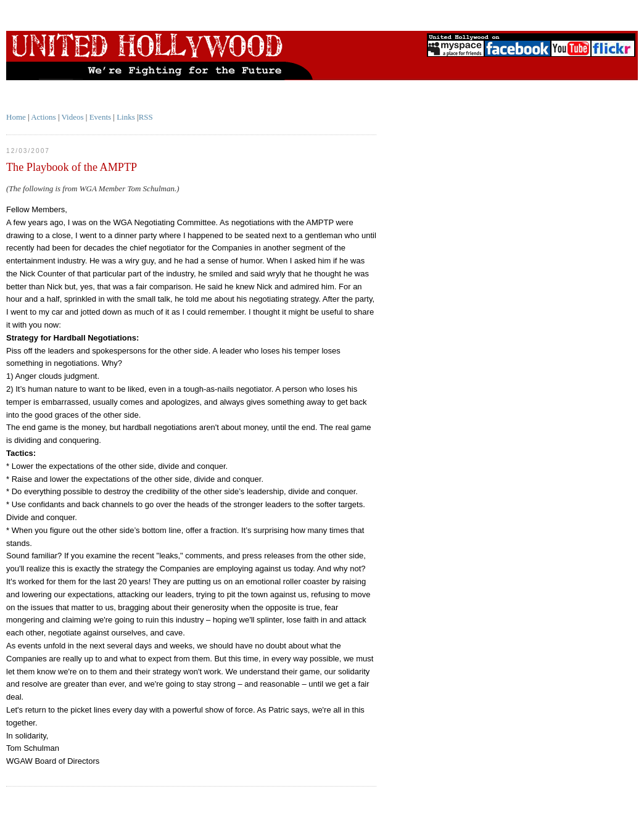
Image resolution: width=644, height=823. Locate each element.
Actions (43, 117)
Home (16, 117)
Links (126, 117)
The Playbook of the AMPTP (72, 167)
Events (100, 117)
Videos (73, 117)
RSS (146, 117)
